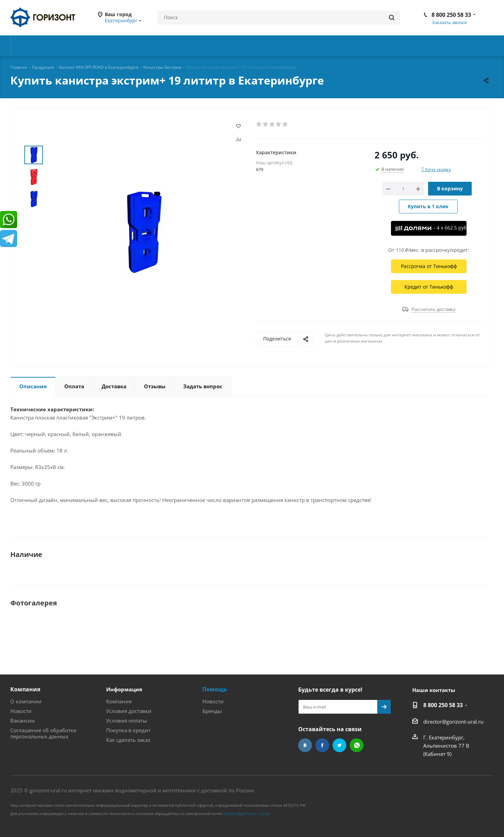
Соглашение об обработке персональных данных (43, 733)
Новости (21, 711)
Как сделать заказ (128, 740)
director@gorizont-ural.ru (453, 722)
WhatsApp (357, 745)
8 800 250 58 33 (451, 15)
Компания (25, 689)
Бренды (212, 711)
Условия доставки (129, 711)
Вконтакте (305, 745)
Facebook (322, 745)
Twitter (339, 745)
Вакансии (23, 721)
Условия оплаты (127, 721)
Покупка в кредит (128, 730)
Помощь (215, 689)
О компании (26, 701)
